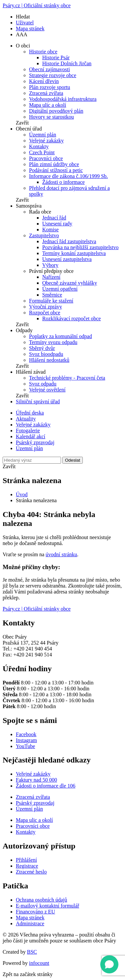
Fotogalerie (28, 431)
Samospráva (29, 206)
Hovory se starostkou (51, 117)
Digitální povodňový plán (56, 111)
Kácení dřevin (44, 81)
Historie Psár (56, 58)
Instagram (26, 740)
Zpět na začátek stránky (28, 974)
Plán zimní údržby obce (54, 164)
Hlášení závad (31, 372)
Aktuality (26, 419)
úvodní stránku (61, 554)
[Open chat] (109, 964)
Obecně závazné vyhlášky (70, 283)
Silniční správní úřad (38, 402)
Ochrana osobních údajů (42, 900)
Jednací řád (54, 218)
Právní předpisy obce (51, 271)
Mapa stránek (30, 29)
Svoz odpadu (43, 384)
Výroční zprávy (46, 307)
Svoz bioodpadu (46, 354)
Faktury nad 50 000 (36, 780)
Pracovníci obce (46, 158)
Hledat (23, 17)
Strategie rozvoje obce (53, 75)
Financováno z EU (35, 912)
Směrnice (52, 295)
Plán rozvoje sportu (49, 87)
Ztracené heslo (31, 872)
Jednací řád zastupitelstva (69, 241)
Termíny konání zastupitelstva (74, 253)
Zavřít (22, 123)
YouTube (25, 746)
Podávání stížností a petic (56, 170)
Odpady (24, 330)
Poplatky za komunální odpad (61, 336)
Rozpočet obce (45, 313)
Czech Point (42, 152)
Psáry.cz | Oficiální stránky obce (37, 5)
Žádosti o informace (63, 182)
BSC (32, 952)
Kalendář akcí (31, 436)
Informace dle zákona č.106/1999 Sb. (68, 176)
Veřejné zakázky (46, 141)
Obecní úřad (29, 129)
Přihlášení (26, 860)
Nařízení (51, 277)
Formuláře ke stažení (51, 301)
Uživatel (25, 23)
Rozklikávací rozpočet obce (72, 318)
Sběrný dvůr (42, 348)
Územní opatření (60, 289)
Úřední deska (30, 413)
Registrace (27, 866)
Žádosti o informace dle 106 (46, 786)
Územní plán (43, 135)
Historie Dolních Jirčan (67, 63)
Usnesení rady (57, 224)
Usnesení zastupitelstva (67, 259)
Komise (50, 230)
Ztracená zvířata (46, 93)
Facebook (26, 734)
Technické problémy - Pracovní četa (67, 378)
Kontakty (39, 146)
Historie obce (43, 52)
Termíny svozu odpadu (53, 342)
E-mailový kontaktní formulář (47, 906)
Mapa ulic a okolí (47, 105)
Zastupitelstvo (44, 235)
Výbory (50, 265)
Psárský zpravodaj (35, 442)
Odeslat (73, 460)
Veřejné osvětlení (47, 390)
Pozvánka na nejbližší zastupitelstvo (80, 247)
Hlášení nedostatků (49, 360)
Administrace (30, 923)
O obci (23, 46)
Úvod (22, 494)
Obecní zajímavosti (49, 69)
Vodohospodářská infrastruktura (63, 99)
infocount (39, 963)
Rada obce (40, 212)
